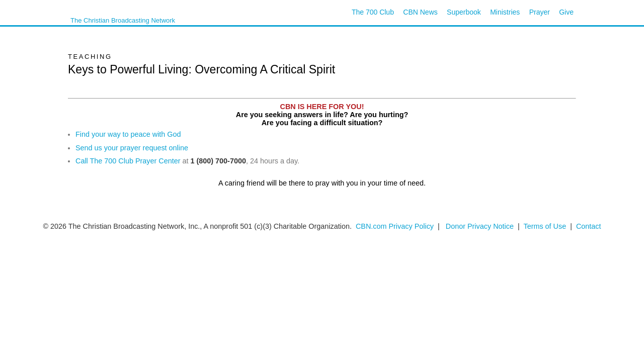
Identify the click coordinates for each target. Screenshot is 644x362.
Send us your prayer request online (132, 148)
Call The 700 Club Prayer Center (128, 161)
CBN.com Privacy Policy (395, 226)
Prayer (540, 12)
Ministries (505, 12)
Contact (589, 226)
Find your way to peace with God (128, 134)
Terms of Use (546, 226)
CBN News (420, 12)
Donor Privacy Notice (480, 226)
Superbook (464, 12)
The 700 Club (373, 12)
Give (566, 12)
